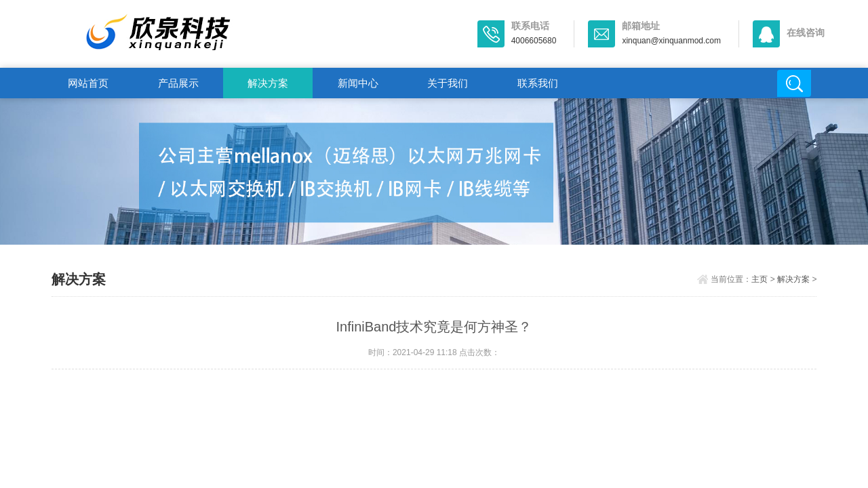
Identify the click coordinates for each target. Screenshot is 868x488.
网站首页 (88, 83)
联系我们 (538, 83)
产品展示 (178, 83)
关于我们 (448, 83)
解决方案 (268, 83)
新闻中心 (358, 83)
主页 (759, 279)
